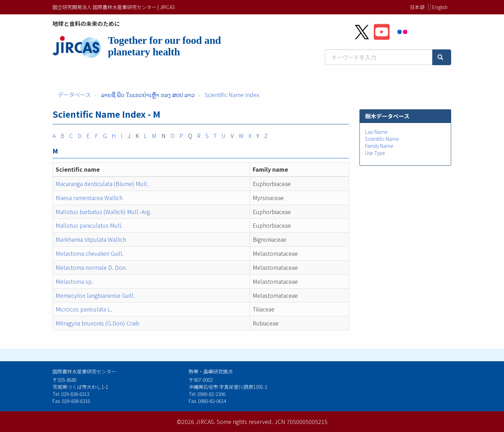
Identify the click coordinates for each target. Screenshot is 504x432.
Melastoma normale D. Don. (91, 267)
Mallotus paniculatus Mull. (89, 225)
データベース (74, 95)
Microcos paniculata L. (84, 309)
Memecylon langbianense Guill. (95, 295)
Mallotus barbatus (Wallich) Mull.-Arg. (103, 212)
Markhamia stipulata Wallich (91, 239)
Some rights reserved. (245, 421)
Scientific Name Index (232, 95)
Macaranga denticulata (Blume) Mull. (102, 184)
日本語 (417, 7)
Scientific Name (382, 139)
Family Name (379, 146)
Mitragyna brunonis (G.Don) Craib (97, 323)
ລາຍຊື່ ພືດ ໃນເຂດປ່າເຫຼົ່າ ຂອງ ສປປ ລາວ (148, 95)
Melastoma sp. (74, 281)
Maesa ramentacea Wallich (89, 198)
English (440, 7)
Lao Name (376, 132)
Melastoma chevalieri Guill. (90, 253)
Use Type (375, 153)
